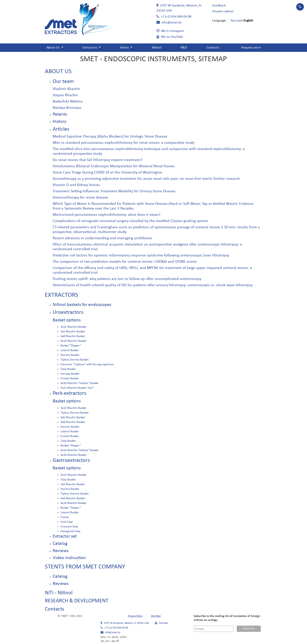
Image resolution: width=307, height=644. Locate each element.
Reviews (60, 551)
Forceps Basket (70, 374)
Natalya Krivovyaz (67, 108)
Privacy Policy (135, 616)
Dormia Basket (70, 355)
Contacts (213, 48)
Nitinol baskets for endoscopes (82, 305)
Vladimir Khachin (66, 89)
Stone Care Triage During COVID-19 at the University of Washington (107, 173)
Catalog (60, 544)
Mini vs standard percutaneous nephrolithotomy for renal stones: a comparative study (124, 143)
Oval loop (67, 522)
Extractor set (65, 536)
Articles (61, 129)
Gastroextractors (71, 461)
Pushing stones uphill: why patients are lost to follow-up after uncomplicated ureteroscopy (127, 279)
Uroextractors (68, 312)
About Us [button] (53, 48)
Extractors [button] (90, 48)
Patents (60, 114)
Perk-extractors (70, 393)
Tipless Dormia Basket (74, 360)
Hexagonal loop (70, 531)
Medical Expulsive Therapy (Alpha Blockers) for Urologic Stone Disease (110, 137)
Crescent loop (69, 527)
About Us (58, 72)
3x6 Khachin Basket (73, 332)
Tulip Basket (68, 369)
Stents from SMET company (85, 567)
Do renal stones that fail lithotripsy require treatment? (98, 160)
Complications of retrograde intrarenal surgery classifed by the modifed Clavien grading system (130, 221)
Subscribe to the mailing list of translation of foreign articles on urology (227, 618)
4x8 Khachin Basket (73, 336)
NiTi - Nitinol (59, 593)
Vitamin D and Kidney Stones (76, 185)
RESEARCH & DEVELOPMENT (77, 601)
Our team (63, 82)
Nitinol (157, 48)
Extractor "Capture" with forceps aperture (87, 364)
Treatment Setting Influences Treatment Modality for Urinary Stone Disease (114, 191)
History (60, 122)
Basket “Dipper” (71, 346)
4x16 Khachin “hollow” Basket (79, 383)
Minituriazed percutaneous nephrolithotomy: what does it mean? (107, 215)
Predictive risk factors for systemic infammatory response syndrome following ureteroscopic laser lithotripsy (141, 255)
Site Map (156, 616)
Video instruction (69, 558)
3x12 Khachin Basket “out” (77, 388)
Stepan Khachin (65, 95)
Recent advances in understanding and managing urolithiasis (102, 238)
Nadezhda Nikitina (68, 102)
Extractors (61, 295)
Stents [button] (125, 48)
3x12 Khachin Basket (73, 327)
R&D (184, 48)
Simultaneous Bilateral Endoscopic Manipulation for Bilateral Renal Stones (114, 166)
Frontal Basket (70, 379)
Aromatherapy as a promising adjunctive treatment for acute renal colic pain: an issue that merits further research (146, 179)
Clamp (65, 517)
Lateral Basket (70, 350)
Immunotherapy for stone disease (80, 198)
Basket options (67, 320)
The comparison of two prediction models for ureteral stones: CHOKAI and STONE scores (125, 262)
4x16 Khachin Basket (73, 341)
